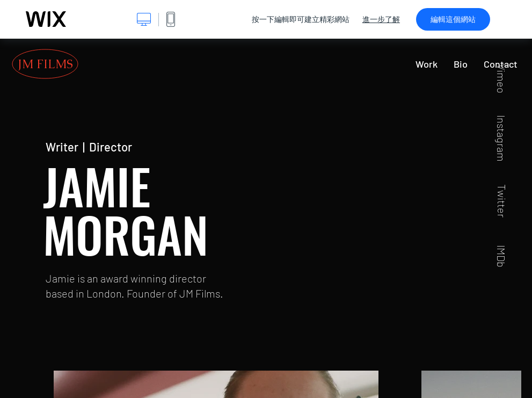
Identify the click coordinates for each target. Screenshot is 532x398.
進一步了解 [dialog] (381, 19)
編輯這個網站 (453, 19)
